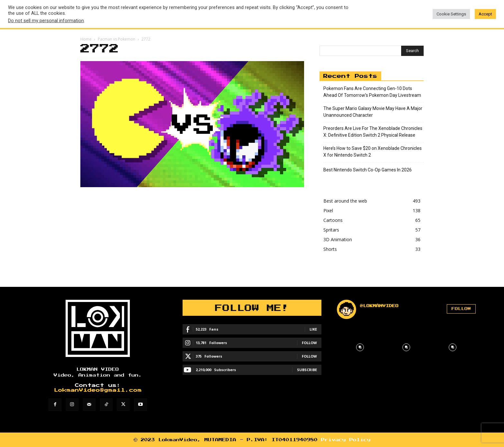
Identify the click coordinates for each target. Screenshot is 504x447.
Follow (309, 343)
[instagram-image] (360, 347)
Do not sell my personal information (46, 21)
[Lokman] (98, 328)
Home (86, 39)
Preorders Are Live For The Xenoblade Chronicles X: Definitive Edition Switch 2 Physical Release (373, 132)
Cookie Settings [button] (451, 14)
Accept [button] (485, 14)
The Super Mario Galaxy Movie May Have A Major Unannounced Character (373, 112)
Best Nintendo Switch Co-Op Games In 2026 (368, 170)
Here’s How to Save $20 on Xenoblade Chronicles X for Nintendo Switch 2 (373, 152)
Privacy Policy (346, 440)
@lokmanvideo (379, 306)
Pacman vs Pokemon (117, 39)
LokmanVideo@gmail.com (98, 390)
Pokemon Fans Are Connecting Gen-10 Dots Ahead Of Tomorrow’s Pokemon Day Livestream (372, 92)
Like (313, 329)
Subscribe (307, 370)
